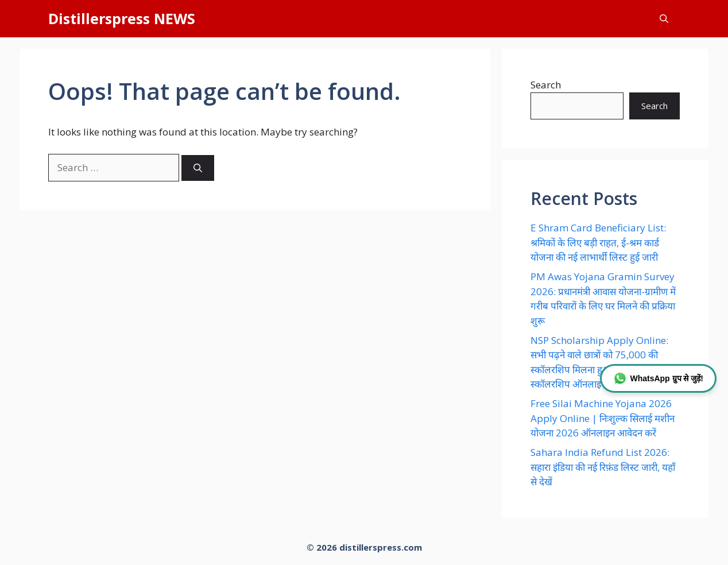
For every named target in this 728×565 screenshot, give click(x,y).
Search (546, 85)
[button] (664, 19)
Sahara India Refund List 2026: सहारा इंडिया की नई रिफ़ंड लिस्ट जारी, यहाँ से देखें (603, 467)
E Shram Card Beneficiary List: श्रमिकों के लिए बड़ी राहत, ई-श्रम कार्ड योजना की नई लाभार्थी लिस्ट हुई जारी (598, 242)
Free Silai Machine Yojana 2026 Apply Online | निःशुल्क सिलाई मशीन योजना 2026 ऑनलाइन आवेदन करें (603, 418)
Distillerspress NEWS (122, 18)
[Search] (198, 168)
